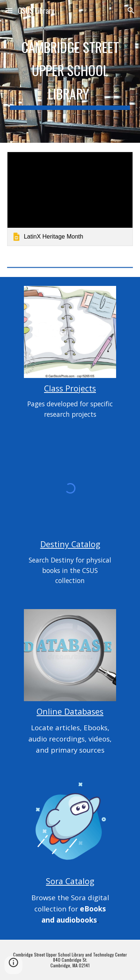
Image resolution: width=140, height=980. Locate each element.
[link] (70, 199)
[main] (70, 71)
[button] (9, 10)
